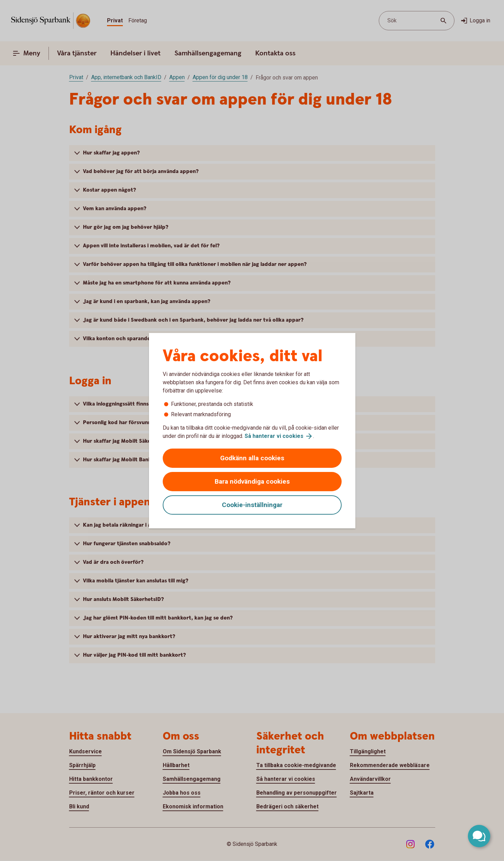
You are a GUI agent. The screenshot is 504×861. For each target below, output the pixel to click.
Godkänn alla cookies (252, 458)
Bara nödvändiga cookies (252, 481)
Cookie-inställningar (252, 505)
